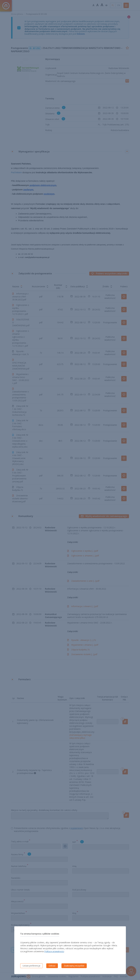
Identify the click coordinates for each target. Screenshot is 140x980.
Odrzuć (52, 966)
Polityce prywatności (54, 951)
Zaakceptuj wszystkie (74, 966)
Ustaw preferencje (31, 966)
